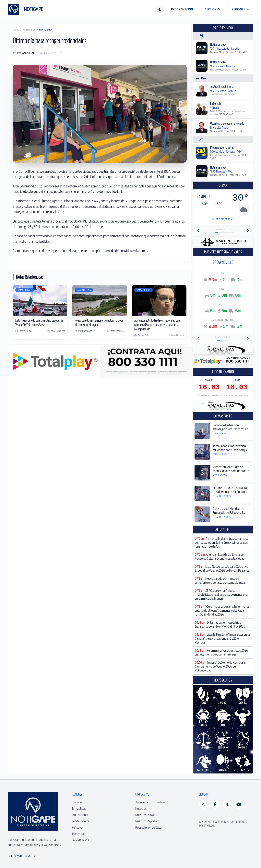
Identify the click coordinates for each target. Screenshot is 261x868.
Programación (184, 9)
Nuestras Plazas (145, 815)
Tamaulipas (29, 30)
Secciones (214, 9)
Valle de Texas (80, 840)
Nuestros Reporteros (148, 821)
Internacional (80, 815)
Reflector (77, 828)
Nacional (77, 802)
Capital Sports (80, 821)
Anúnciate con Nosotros (150, 802)
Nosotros (141, 809)
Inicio (16, 30)
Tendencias (78, 834)
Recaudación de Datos (149, 828)
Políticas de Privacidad (23, 856)
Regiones (240, 9)
